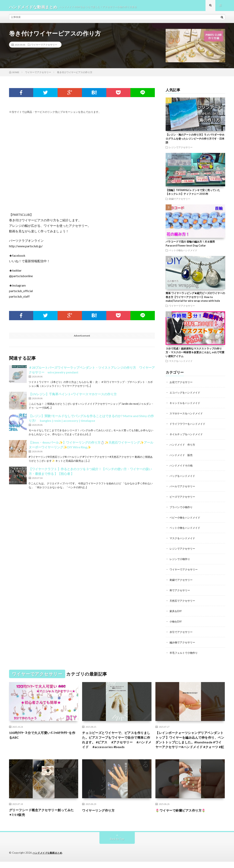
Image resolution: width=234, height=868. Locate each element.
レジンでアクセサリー (181, 150)
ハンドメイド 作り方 (183, 446)
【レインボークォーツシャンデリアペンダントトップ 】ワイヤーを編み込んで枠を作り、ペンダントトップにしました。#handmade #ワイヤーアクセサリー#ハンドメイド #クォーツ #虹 (190, 741)
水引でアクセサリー (182, 630)
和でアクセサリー (181, 589)
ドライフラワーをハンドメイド (189, 426)
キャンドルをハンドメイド (186, 405)
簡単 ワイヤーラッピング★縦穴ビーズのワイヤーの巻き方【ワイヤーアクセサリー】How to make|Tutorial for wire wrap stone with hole (195, 300)
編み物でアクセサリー (183, 640)
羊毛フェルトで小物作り (185, 651)
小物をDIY (176, 620)
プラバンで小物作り (182, 507)
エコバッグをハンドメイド (186, 395)
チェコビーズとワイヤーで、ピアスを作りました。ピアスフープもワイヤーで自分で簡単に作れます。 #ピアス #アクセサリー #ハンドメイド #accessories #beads (117, 741)
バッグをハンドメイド (183, 477)
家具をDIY (176, 610)
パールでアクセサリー (183, 487)
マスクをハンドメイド (181, 364)
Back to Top (117, 845)
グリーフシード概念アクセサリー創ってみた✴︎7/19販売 (44, 818)
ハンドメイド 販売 (182, 456)
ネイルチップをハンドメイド (187, 436)
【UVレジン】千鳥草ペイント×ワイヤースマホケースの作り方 (73, 397)
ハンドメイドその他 (182, 467)
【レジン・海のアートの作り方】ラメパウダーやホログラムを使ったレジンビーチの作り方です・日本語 (195, 141)
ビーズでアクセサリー (183, 497)
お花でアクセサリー (182, 385)
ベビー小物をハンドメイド (186, 518)
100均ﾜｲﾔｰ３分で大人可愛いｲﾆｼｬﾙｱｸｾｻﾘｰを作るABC (43, 733)
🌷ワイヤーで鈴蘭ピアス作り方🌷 (184, 816)
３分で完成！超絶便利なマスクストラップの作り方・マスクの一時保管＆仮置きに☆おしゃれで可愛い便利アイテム (195, 355)
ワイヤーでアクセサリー (44, 47)
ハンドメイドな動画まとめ (49, 859)
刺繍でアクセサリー (180, 201)
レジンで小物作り (181, 559)
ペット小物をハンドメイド (183, 253)
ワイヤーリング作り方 (100, 816)
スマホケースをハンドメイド (187, 415)
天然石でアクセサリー (183, 599)
